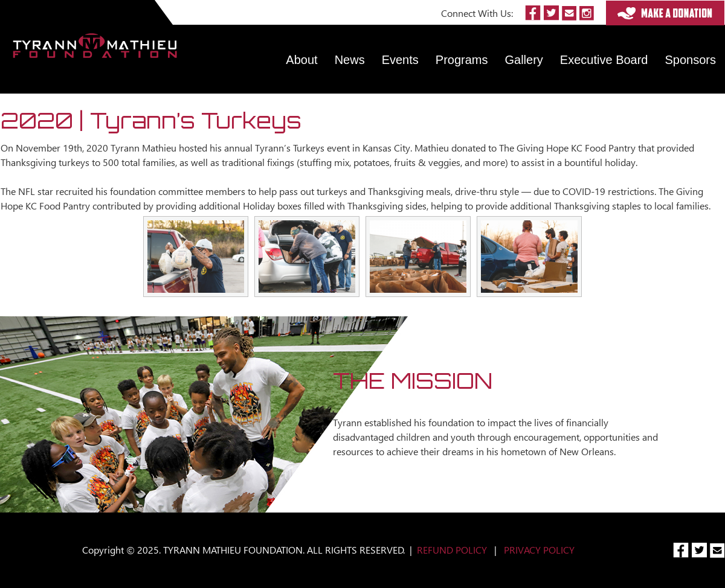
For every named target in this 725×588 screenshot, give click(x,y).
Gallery (524, 60)
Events (400, 60)
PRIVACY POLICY (539, 550)
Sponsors (691, 60)
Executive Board (604, 60)
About (301, 60)
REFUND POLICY (452, 550)
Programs (462, 60)
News (350, 60)
